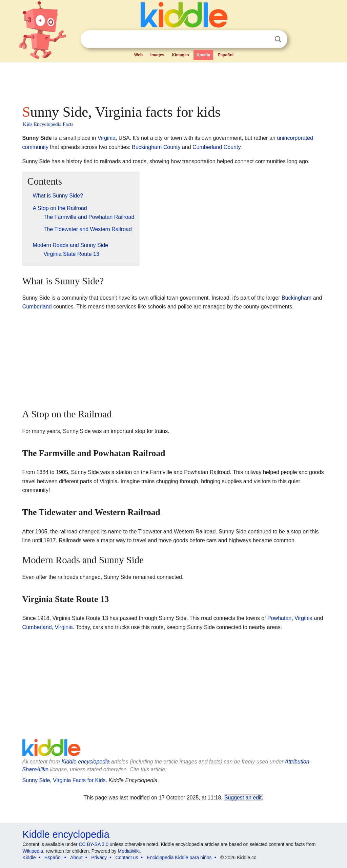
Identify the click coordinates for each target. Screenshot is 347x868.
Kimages (180, 55)
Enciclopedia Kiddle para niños (179, 857)
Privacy (99, 857)
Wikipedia (33, 851)
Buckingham (297, 298)
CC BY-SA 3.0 (93, 844)
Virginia (107, 138)
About (76, 857)
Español (226, 55)
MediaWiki (129, 851)
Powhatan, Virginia (290, 618)
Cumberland (37, 307)
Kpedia (203, 55)
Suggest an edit (243, 798)
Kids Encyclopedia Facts (48, 124)
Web (138, 55)
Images (157, 55)
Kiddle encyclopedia (85, 762)
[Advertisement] (173, 81)
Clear (264, 39)
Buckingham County (156, 147)
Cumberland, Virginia (48, 627)
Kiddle (29, 857)
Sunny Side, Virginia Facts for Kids (64, 780)
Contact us (127, 857)
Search (278, 39)
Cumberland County (216, 147)
